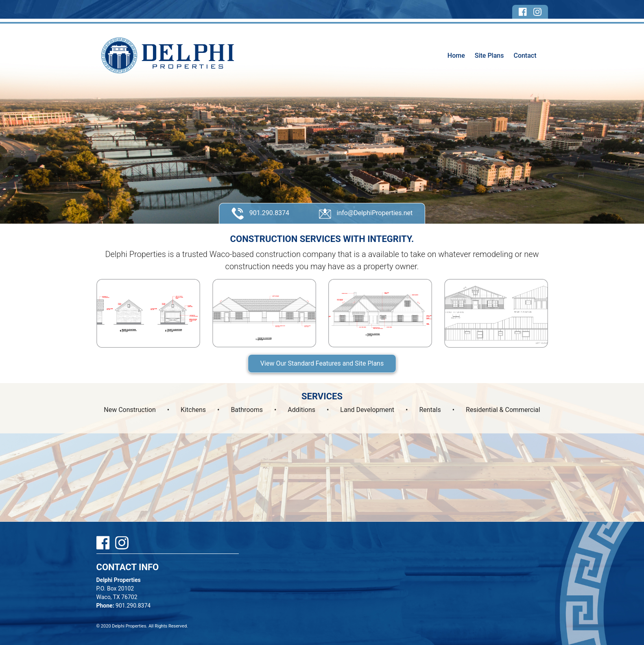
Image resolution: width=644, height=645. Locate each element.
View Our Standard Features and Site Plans (322, 363)
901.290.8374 (260, 214)
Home (456, 56)
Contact (525, 56)
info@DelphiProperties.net (366, 214)
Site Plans (489, 56)
